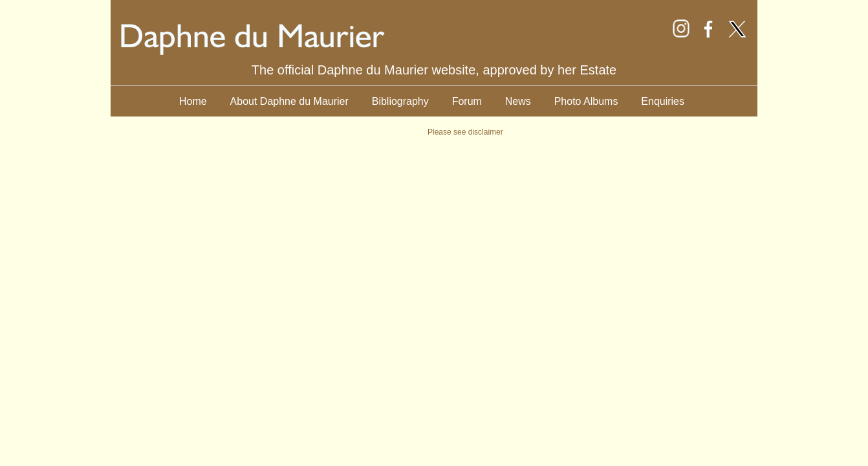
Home (193, 101)
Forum (467, 101)
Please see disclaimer (465, 132)
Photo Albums (586, 101)
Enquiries (663, 101)
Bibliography (400, 101)
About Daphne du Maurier (289, 101)
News (518, 101)
